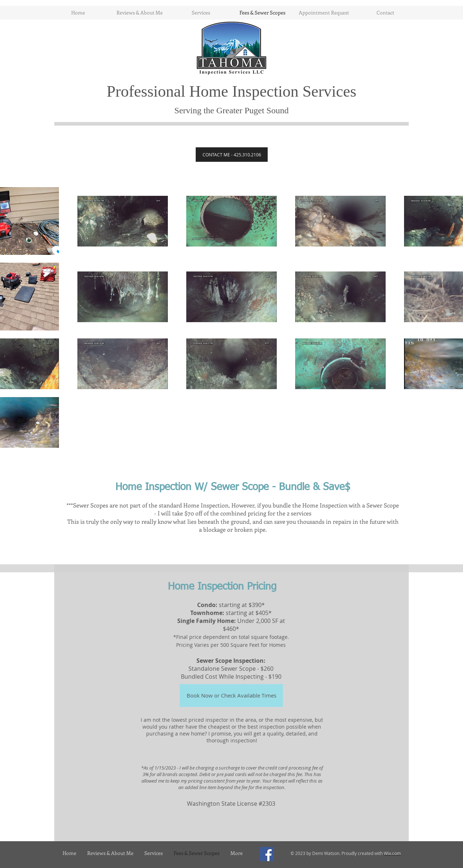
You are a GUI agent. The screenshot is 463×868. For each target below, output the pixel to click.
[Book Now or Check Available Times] (231, 696)
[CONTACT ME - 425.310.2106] (232, 155)
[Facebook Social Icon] (267, 854)
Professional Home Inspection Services (231, 91)
